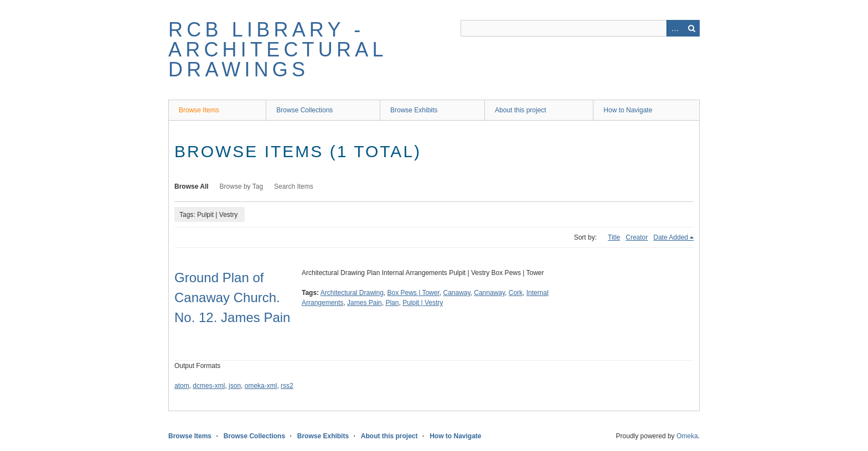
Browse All (192, 186)
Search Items (294, 186)
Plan (392, 303)
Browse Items (199, 110)
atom (182, 386)
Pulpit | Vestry (423, 303)
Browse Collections (304, 110)
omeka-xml (261, 386)
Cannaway (489, 293)
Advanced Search (675, 28)
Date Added (671, 237)
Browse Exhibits (414, 110)
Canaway (456, 293)
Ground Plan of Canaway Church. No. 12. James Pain (232, 297)
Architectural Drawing (352, 293)
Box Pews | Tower (414, 293)
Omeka (687, 436)
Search (691, 28)
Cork (516, 293)
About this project (521, 110)
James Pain (365, 303)
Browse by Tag (242, 186)
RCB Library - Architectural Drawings (277, 50)
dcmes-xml (209, 386)
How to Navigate (628, 110)
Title (614, 237)
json (235, 386)
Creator (637, 237)
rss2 (287, 386)
